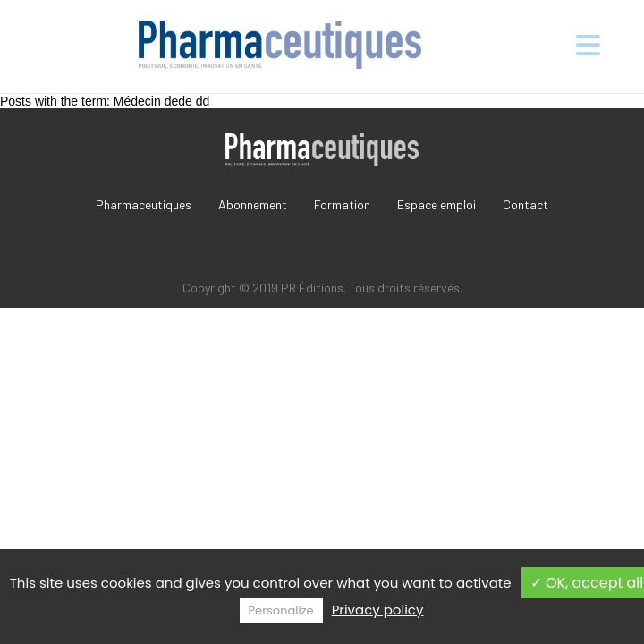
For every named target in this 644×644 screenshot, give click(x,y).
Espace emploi (436, 204)
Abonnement (253, 204)
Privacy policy (378, 610)
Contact (525, 204)
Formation (342, 204)
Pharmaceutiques (144, 204)
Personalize (281, 610)
